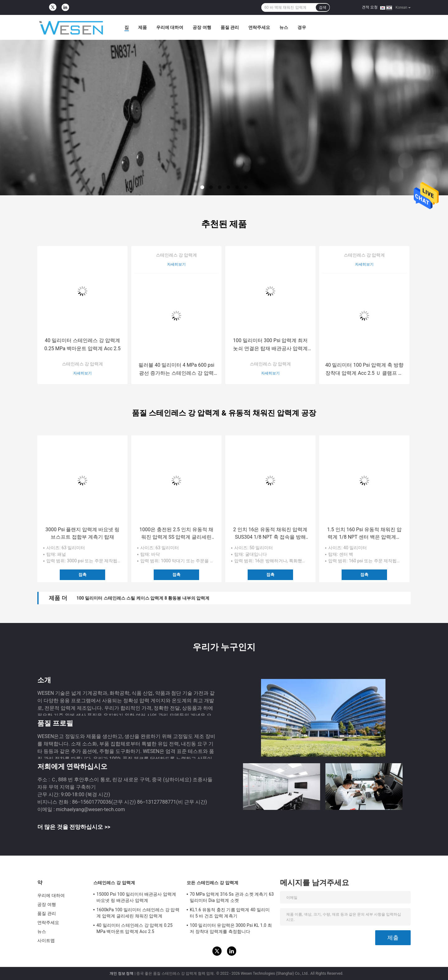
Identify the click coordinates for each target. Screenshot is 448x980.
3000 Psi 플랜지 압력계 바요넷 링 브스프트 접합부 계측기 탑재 (82, 533)
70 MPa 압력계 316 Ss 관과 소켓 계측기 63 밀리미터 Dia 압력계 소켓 (232, 897)
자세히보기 (82, 373)
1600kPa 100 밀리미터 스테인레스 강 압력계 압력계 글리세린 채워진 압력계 (138, 913)
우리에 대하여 (170, 27)
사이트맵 (46, 941)
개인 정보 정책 (122, 973)
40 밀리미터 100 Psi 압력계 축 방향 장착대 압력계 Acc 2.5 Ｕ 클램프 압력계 (364, 370)
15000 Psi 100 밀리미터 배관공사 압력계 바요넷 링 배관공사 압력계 (136, 897)
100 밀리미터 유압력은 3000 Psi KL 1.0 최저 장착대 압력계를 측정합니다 (231, 928)
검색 (323, 7)
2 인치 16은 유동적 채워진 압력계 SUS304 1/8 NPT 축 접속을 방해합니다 (271, 534)
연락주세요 (259, 27)
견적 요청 (370, 7)
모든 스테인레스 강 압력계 (212, 883)
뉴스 (284, 27)
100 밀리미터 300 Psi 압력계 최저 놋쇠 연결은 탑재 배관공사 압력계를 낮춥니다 (270, 345)
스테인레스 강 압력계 (83, 364)
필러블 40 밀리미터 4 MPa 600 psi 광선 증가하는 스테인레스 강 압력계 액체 (176, 370)
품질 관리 (230, 27)
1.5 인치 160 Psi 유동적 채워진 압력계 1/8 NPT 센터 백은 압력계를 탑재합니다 (364, 534)
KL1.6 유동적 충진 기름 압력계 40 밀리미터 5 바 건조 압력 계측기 (230, 913)
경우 (302, 27)
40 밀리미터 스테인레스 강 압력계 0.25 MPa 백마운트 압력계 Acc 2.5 (82, 344)
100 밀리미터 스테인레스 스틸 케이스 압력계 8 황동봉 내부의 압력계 (143, 598)
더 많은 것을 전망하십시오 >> (74, 827)
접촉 (82, 575)
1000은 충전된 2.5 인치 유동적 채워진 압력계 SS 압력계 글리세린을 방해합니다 (176, 534)
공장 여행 (202, 27)
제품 (142, 27)
